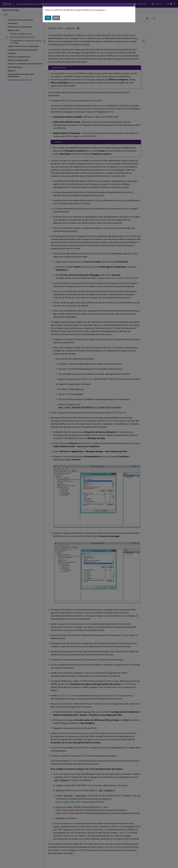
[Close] (134, 5)
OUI (48, 18)
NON (56, 18)
